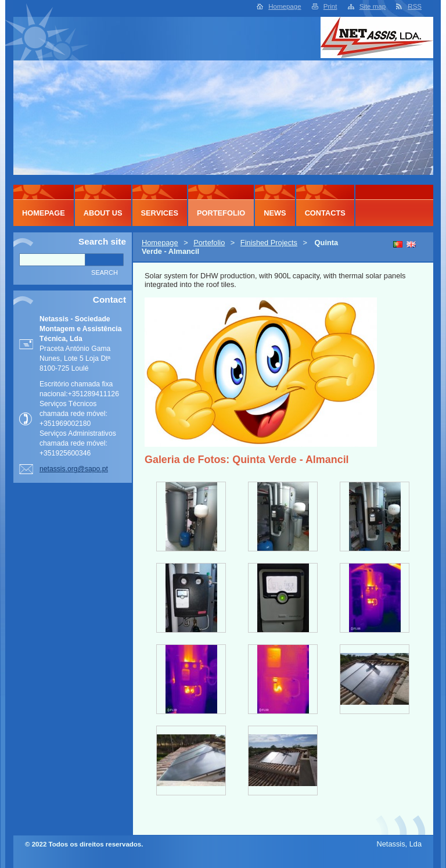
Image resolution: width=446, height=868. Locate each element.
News (275, 213)
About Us (103, 213)
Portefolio (209, 243)
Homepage (285, 6)
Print (330, 6)
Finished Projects (269, 243)
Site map (373, 6)
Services (160, 213)
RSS (415, 6)
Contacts (325, 213)
